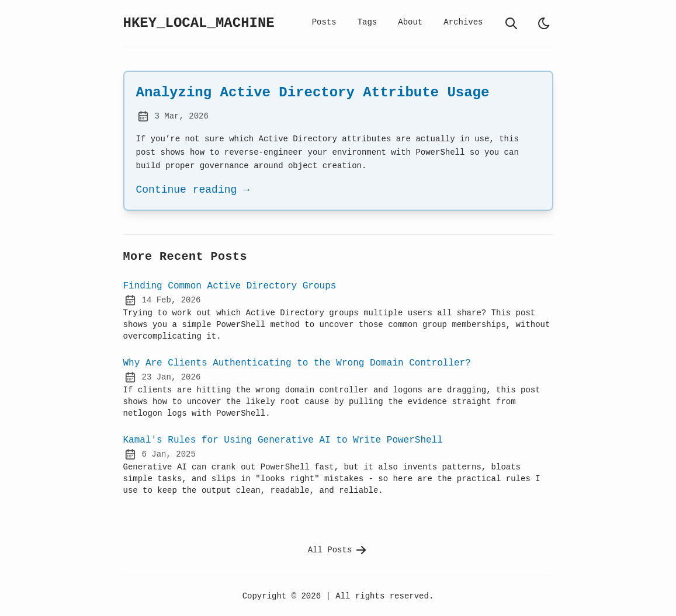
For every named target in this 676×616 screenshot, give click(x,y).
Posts (324, 22)
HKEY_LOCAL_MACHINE (199, 23)
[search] (511, 23)
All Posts (338, 550)
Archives (463, 22)
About (410, 22)
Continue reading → (193, 190)
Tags (368, 22)
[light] (544, 23)
